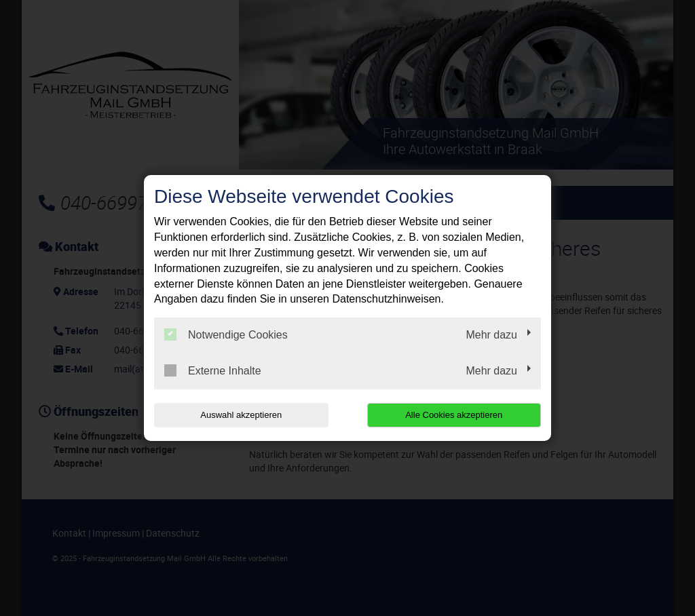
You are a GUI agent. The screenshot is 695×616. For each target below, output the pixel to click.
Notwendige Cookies (226, 334)
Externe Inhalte (213, 370)
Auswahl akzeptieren (241, 415)
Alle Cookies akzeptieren (454, 415)
